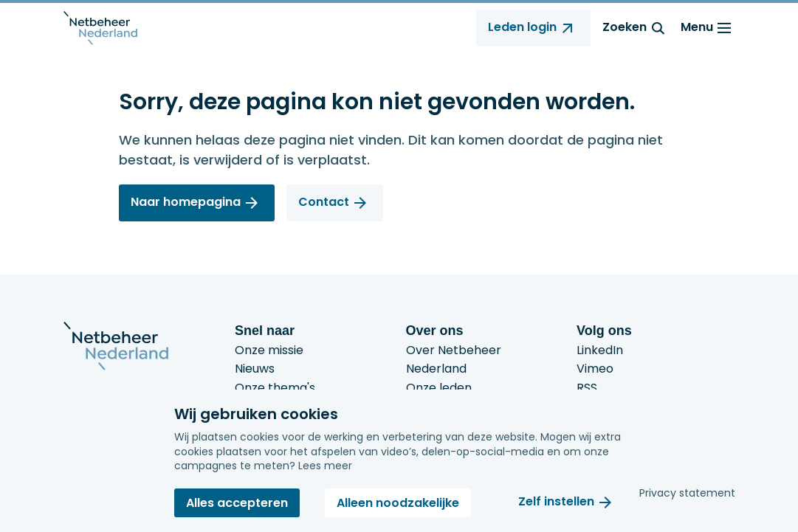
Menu (708, 28)
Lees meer (325, 466)
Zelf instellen (556, 502)
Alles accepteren (237, 503)
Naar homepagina (186, 202)
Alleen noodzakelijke (398, 503)
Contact (324, 202)
